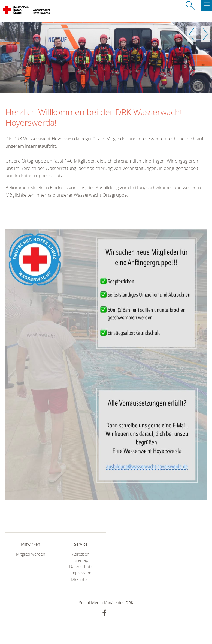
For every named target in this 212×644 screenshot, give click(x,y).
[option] (106, 57)
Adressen (81, 554)
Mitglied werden (31, 554)
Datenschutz (81, 567)
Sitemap (81, 560)
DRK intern (81, 579)
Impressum (81, 573)
